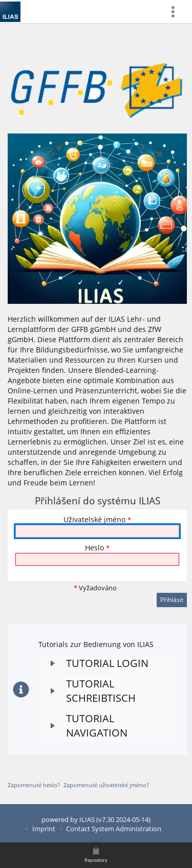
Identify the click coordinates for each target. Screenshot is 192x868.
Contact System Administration (114, 829)
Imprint (44, 829)
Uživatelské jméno (97, 519)
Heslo (97, 548)
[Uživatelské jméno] (97, 531)
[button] (108, 664)
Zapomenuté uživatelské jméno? (106, 785)
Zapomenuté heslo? (34, 785)
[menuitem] (177, 12)
